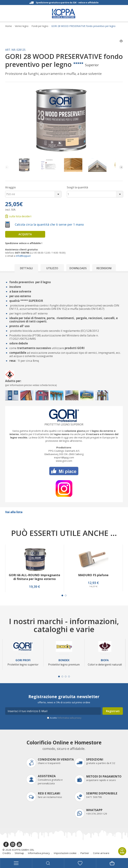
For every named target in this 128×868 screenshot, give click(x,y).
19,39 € (34, 587)
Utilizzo (52, 268)
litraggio (10, 187)
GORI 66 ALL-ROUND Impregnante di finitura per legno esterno (34, 577)
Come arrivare (101, 853)
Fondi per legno (40, 26)
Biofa (105, 660)
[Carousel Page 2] (66, 595)
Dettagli (26, 268)
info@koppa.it (23, 256)
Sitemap (19, 853)
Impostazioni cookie (65, 853)
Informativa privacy (39, 853)
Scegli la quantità (77, 187)
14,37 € (93, 586)
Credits (7, 853)
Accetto (66, 718)
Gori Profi (23, 660)
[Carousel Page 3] (66, 676)
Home (8, 26)
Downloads (78, 268)
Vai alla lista (14, 512)
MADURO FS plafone (93, 575)
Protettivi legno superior (64, 424)
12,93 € (93, 583)
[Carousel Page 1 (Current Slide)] (62, 595)
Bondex (64, 660)
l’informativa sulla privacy (69, 718)
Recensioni (104, 268)
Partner (85, 853)
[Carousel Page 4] (69, 676)
